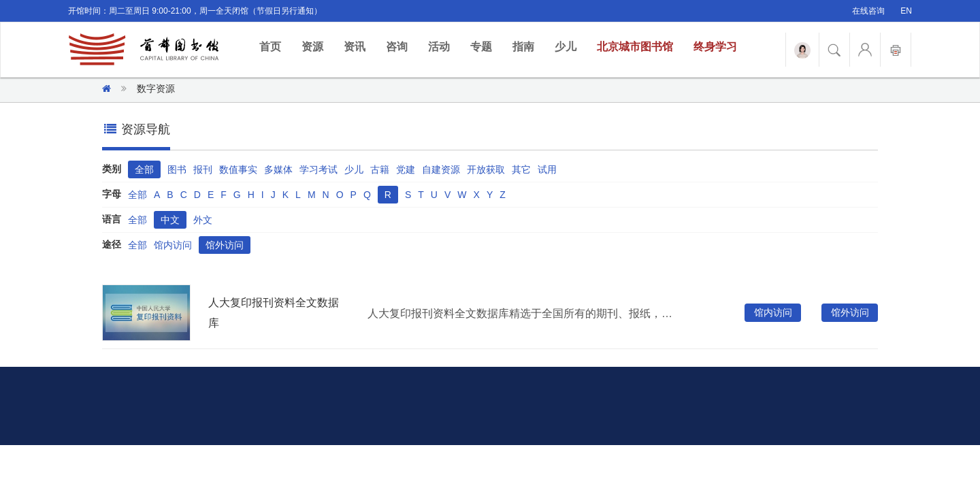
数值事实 (238, 169)
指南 (523, 47)
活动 (439, 47)
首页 (275, 46)
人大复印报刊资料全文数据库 (274, 313)
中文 (170, 220)
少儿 (566, 47)
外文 (203, 220)
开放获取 (486, 169)
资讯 (355, 47)
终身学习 (715, 47)
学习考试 (318, 169)
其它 (521, 169)
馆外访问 (225, 245)
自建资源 (441, 169)
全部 (144, 169)
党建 (406, 169)
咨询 (397, 47)
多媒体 (278, 169)
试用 (547, 169)
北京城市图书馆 (635, 47)
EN (906, 11)
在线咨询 (868, 11)
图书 (177, 169)
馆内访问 (173, 245)
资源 (312, 47)
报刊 (203, 169)
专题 (481, 47)
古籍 (380, 169)
